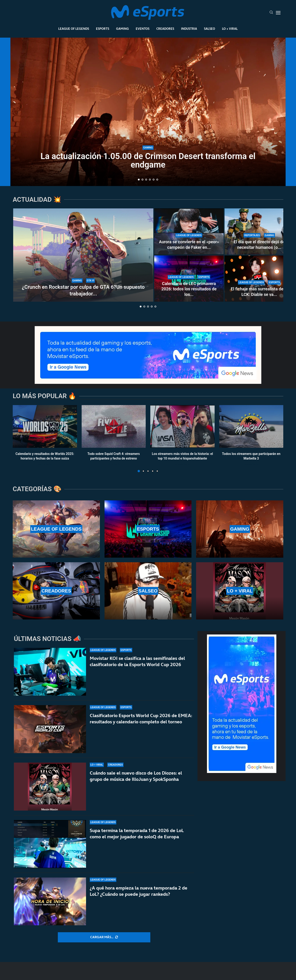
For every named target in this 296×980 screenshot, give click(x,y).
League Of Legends (74, 29)
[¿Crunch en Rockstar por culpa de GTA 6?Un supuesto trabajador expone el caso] (83, 255)
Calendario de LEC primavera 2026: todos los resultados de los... (189, 289)
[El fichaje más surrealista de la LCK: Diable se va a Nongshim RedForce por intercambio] (259, 279)
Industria (189, 29)
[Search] (271, 13)
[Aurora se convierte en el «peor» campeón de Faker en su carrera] (189, 231)
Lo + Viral (230, 29)
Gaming (122, 29)
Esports (103, 29)
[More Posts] (104, 937)
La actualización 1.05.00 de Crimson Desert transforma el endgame (148, 161)
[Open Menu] (278, 13)
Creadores (165, 29)
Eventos (143, 29)
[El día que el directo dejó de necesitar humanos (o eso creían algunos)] (259, 231)
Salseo (210, 29)
